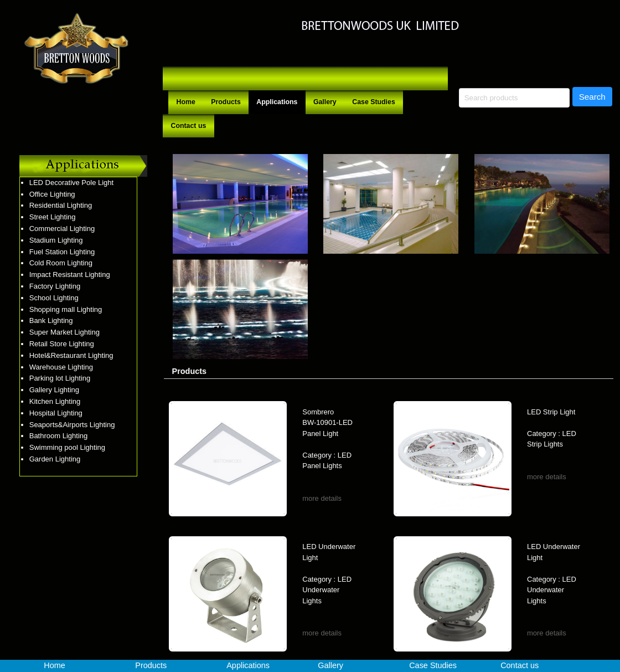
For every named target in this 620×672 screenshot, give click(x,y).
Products (226, 102)
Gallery (325, 102)
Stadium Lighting (56, 240)
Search (592, 97)
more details (322, 498)
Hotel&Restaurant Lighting (71, 355)
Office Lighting (52, 194)
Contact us (189, 126)
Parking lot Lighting (60, 378)
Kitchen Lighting (55, 401)
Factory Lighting (55, 286)
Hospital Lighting (56, 413)
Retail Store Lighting (62, 344)
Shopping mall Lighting (66, 309)
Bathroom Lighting (59, 436)
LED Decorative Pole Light (71, 183)
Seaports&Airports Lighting (72, 425)
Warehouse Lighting (61, 367)
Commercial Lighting (62, 229)
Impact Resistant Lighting (70, 275)
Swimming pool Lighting (67, 447)
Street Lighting (53, 217)
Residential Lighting (61, 205)
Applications (277, 102)
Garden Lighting (55, 459)
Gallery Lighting (54, 390)
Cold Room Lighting (61, 263)
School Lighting (54, 298)
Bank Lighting (51, 320)
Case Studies (374, 102)
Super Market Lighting (64, 332)
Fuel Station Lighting (62, 252)
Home (186, 102)
